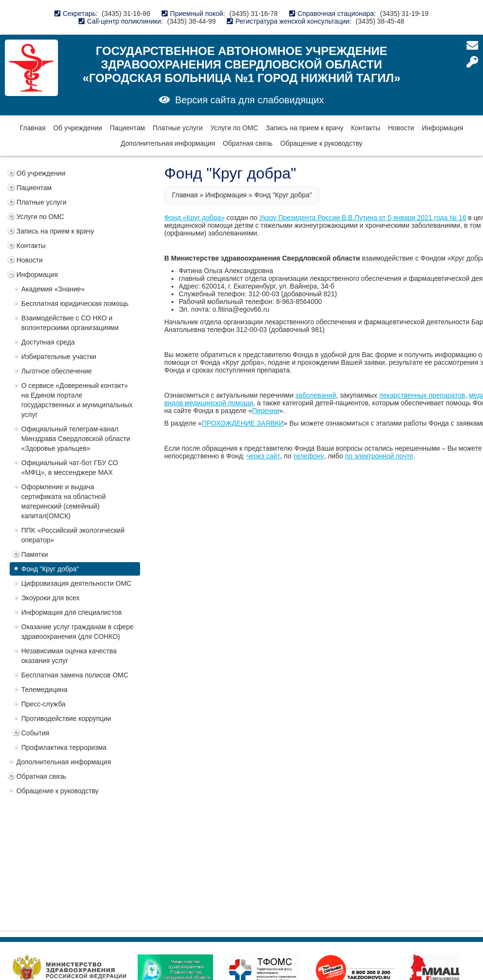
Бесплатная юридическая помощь (75, 304)
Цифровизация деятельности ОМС (76, 583)
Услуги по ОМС (234, 128)
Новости (401, 128)
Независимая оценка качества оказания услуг (69, 656)
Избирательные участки (59, 357)
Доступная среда (48, 342)
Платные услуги (178, 128)
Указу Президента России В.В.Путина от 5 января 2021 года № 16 (363, 218)
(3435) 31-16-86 (126, 14)
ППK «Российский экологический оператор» (73, 535)
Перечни (266, 411)
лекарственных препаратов (422, 395)
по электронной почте (379, 456)
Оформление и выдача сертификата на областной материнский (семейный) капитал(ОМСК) (64, 501)
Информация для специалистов (71, 612)
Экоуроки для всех (50, 598)
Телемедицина (44, 690)
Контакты (366, 128)
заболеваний (316, 395)
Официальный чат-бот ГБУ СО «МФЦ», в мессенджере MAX (70, 468)
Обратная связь (248, 143)
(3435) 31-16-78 (254, 14)
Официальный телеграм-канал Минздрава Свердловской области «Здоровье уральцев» (76, 439)
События (35, 733)
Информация (442, 128)
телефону (309, 456)
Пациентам (127, 128)
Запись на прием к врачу (305, 128)
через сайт (263, 456)
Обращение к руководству (321, 143)
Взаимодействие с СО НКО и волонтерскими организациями (70, 323)
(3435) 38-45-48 (380, 21)
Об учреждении (78, 128)
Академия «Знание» (53, 289)
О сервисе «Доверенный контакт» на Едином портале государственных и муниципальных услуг (77, 400)
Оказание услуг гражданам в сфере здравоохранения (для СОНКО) (78, 632)
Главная (33, 128)
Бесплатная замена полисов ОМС (75, 675)
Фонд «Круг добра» (194, 218)
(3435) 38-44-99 (191, 21)
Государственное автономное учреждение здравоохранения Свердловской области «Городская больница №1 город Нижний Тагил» (241, 64)
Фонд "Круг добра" (50, 569)
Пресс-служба (43, 704)
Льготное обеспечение (57, 371)
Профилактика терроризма (64, 747)
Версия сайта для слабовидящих (249, 100)
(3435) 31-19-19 (404, 14)
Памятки (35, 554)
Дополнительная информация (168, 143)
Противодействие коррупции (66, 718)
